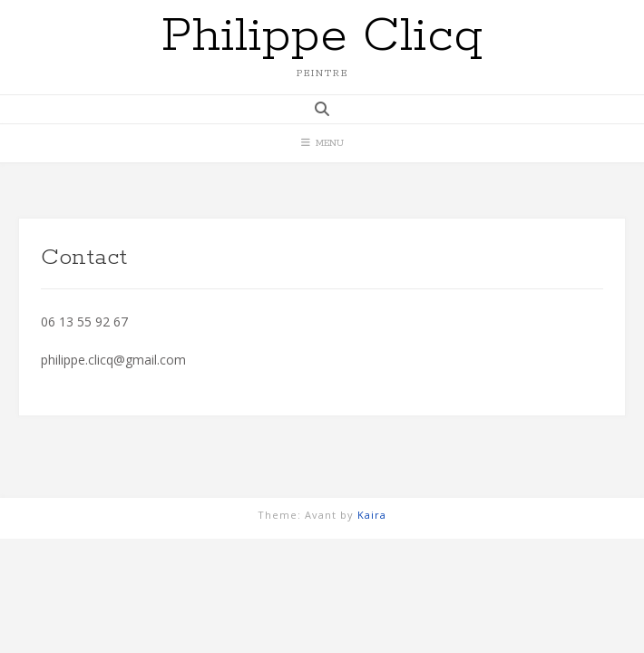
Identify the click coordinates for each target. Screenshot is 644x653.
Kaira (372, 515)
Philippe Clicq (322, 36)
